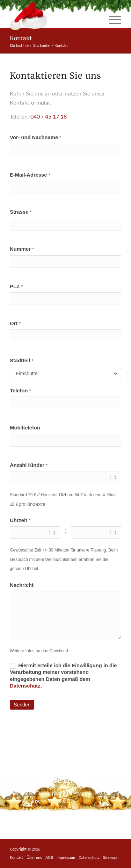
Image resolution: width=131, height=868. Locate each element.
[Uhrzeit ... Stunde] (35, 532)
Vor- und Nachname (35, 137)
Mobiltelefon (25, 428)
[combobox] (65, 373)
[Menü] (112, 20)
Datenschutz (25, 686)
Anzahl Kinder (29, 465)
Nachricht (22, 585)
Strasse (21, 212)
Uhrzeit (20, 520)
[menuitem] (112, 20)
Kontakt (21, 38)
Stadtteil (21, 361)
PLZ (16, 286)
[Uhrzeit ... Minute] (96, 532)
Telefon (20, 391)
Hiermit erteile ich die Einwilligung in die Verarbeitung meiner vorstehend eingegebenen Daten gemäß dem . (63, 675)
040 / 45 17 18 (49, 116)
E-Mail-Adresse (30, 175)
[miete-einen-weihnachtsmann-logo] (54, 16)
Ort (15, 323)
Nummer (22, 249)
